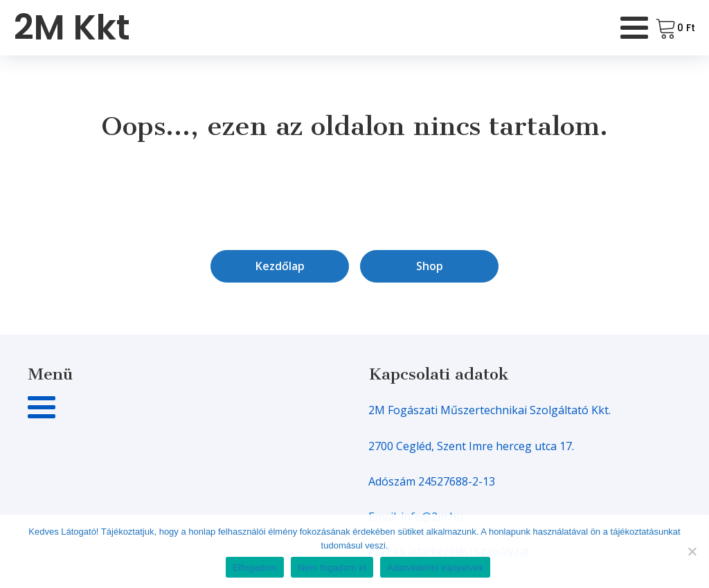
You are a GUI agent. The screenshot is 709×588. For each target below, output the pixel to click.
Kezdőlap (280, 266)
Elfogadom (255, 568)
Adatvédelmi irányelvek (435, 568)
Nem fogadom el (332, 568)
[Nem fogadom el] (692, 551)
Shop (430, 266)
